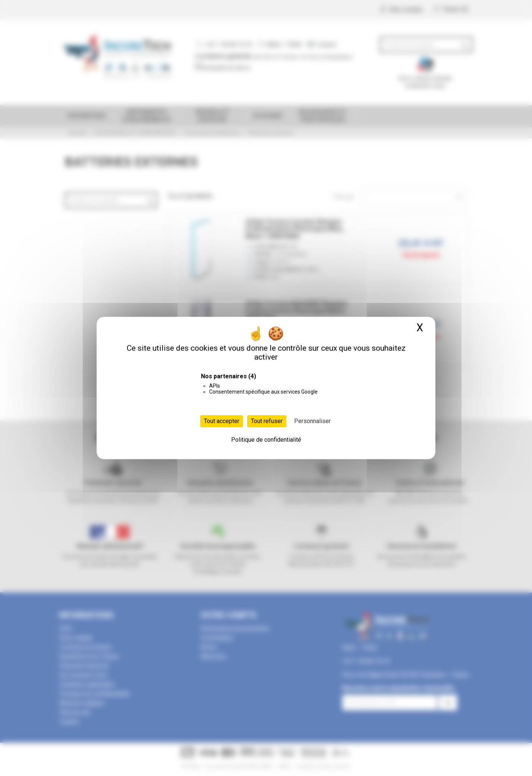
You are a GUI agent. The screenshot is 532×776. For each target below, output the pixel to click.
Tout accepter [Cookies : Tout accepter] (222, 421)
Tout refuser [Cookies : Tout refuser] (267, 421)
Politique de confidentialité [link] (266, 440)
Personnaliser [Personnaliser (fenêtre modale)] (312, 421)
